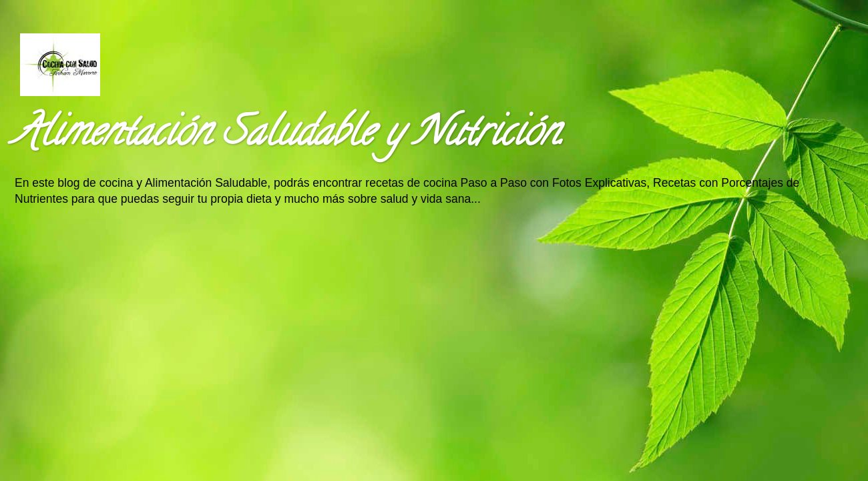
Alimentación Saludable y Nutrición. (288, 136)
